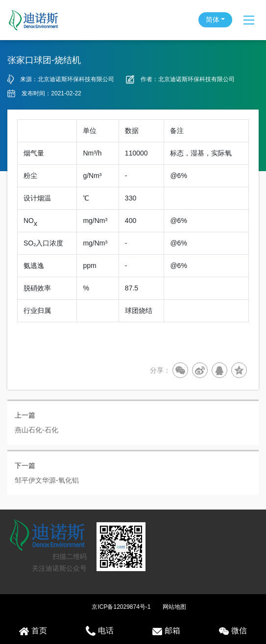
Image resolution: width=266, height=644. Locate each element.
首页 (33, 631)
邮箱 (166, 631)
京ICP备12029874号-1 (121, 607)
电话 (100, 631)
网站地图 (174, 607)
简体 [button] (213, 20)
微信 (233, 631)
